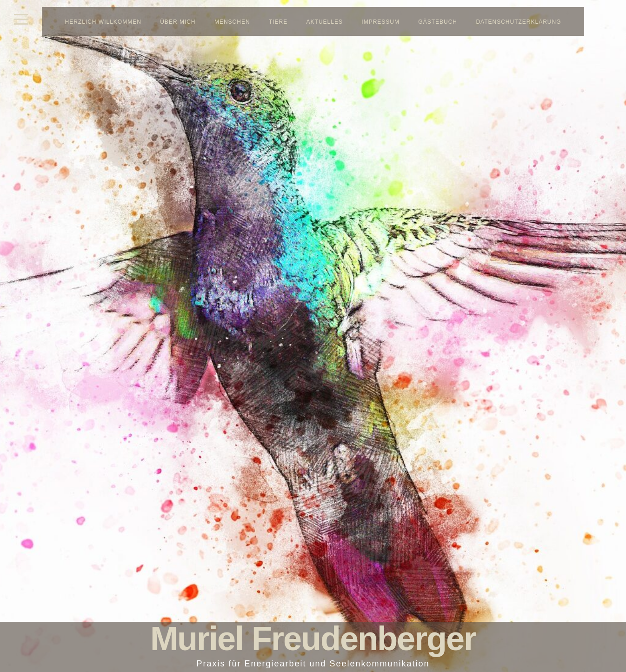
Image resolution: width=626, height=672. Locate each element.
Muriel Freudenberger (313, 639)
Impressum (380, 22)
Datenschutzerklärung (518, 22)
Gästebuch (438, 22)
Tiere (278, 22)
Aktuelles (325, 22)
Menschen (232, 22)
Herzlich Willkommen (103, 22)
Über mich (178, 22)
